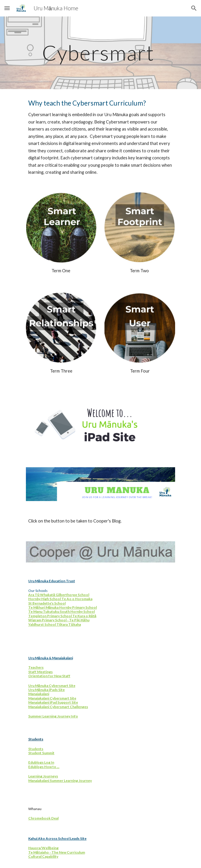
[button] (7, 8)
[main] (100, 53)
